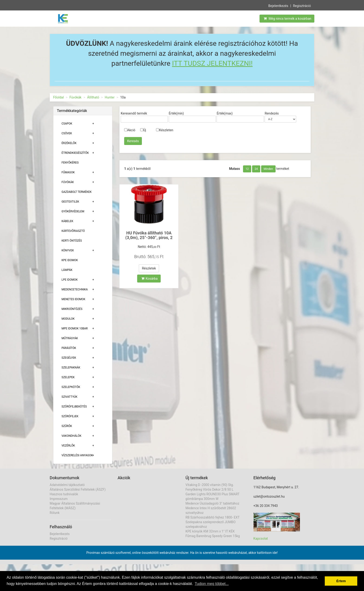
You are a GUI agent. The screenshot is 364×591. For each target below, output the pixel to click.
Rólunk (55, 513)
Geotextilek (70, 202)
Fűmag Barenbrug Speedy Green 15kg (213, 536)
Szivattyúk (69, 397)
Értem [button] (341, 581)
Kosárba (149, 279)
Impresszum (59, 499)
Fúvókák (75, 97)
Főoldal (58, 97)
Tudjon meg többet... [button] (212, 584)
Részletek (149, 268)
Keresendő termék (134, 113)
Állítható (93, 97)
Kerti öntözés (72, 241)
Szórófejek (70, 416)
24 (256, 169)
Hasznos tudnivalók (64, 494)
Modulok (68, 319)
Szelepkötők (71, 387)
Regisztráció (302, 5)
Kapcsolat (261, 538)
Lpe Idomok (70, 280)
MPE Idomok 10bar (75, 328)
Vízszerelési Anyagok (77, 455)
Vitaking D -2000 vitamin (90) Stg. (210, 485)
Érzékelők (69, 143)
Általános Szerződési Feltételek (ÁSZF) (78, 489)
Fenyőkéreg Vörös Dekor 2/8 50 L (210, 489)
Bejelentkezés (278, 5)
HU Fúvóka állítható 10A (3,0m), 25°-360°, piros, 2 (149, 235)
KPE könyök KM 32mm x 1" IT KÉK (210, 531)
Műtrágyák (70, 338)
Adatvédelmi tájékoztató (67, 485)
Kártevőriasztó (73, 231)
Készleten (165, 130)
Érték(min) (176, 113)
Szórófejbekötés (74, 407)
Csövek (67, 133)
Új (143, 130)
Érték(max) (225, 113)
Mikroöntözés (72, 309)
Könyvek (68, 250)
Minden (268, 169)
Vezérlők (68, 446)
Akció (130, 130)
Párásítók (69, 348)
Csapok (67, 124)
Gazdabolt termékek (77, 192)
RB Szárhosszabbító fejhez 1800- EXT (213, 517)
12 (247, 169)
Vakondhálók (71, 436)
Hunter (110, 97)
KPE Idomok (70, 260)
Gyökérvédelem (73, 211)
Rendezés (272, 113)
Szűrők (67, 426)
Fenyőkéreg (70, 163)
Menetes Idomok (73, 299)
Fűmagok (68, 172)
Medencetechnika (75, 289)
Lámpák (67, 270)
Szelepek (68, 377)
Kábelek (67, 221)
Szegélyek (69, 358)
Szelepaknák (71, 368)
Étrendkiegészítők (75, 153)
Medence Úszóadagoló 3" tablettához (212, 503)
